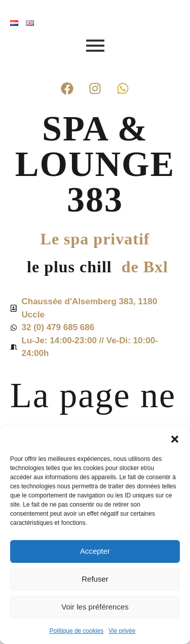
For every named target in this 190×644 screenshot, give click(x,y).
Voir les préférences (95, 607)
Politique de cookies (77, 631)
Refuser (95, 579)
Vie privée (122, 631)
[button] (175, 439)
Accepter (95, 551)
